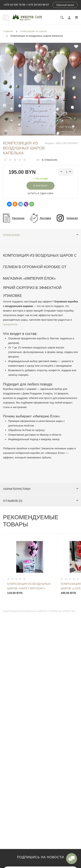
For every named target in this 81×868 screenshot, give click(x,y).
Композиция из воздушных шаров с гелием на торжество (39, 611)
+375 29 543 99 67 (38, 5)
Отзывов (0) (41, 501)
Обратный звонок (65, 5)
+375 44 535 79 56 (14, 5)
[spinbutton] (66, 172)
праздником (10, 324)
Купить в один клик (40, 193)
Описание (41, 235)
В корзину (40, 186)
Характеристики (41, 489)
